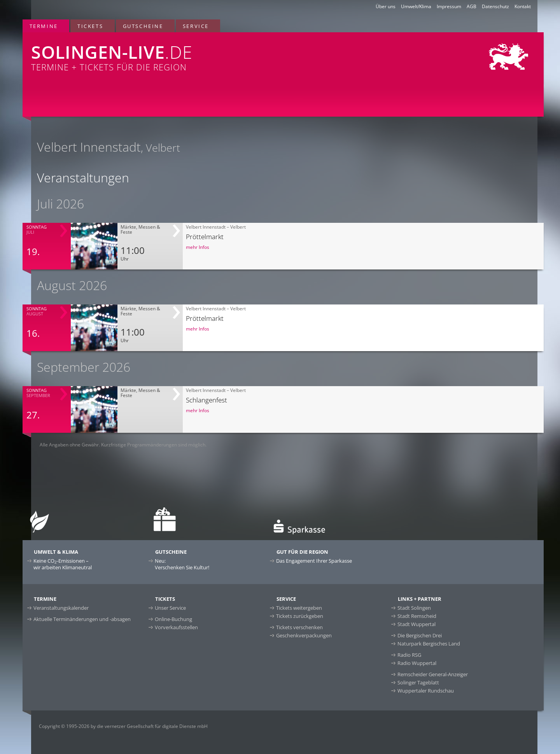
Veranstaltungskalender (61, 608)
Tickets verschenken (299, 627)
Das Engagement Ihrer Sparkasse (314, 561)
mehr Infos (198, 247)
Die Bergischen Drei (420, 635)
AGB (472, 6)
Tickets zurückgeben (300, 616)
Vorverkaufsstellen (176, 627)
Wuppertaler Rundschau (426, 691)
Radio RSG (409, 655)
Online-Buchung (173, 619)
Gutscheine (143, 26)
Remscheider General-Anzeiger (433, 674)
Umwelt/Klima (416, 6)
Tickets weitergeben (299, 608)
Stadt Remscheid (417, 616)
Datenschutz (495, 6)
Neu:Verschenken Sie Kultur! (182, 564)
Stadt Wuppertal (416, 624)
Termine (44, 26)
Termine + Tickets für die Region (174, 52)
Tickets (90, 26)
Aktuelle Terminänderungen (82, 619)
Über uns (386, 6)
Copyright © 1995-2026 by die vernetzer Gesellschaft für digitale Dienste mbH (123, 726)
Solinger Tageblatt (418, 682)
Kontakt (523, 6)
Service (196, 26)
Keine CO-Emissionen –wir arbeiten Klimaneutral (63, 564)
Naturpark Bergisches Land (429, 644)
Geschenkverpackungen (304, 635)
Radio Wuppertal (417, 663)
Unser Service (170, 608)
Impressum (449, 6)
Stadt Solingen (414, 608)
